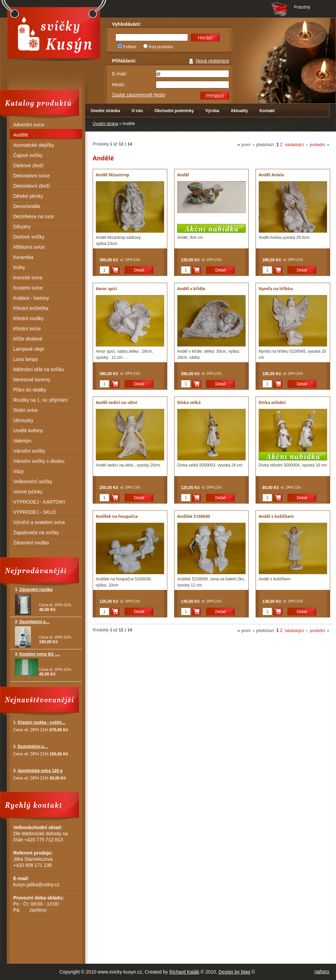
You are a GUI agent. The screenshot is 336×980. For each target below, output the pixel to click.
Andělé (21, 135)
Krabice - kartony (31, 298)
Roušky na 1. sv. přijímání (40, 400)
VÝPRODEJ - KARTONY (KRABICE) (40, 503)
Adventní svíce (29, 125)
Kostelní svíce (28, 288)
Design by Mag (234, 972)
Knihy (19, 267)
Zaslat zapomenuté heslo (138, 95)
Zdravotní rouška (31, 543)
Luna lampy (25, 359)
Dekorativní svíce (31, 176)
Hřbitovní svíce (29, 247)
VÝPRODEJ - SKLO (34, 512)
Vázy (18, 471)
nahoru (322, 972)
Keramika (23, 257)
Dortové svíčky (29, 237)
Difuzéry (22, 227)
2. (32, 622)
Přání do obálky (30, 390)
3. (38, 654)
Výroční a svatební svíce (39, 522)
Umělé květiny (28, 431)
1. (34, 590)
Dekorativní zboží (32, 186)
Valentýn (22, 441)
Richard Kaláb (184, 972)
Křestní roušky (28, 318)
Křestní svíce (27, 329)
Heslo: (119, 85)
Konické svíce (28, 278)
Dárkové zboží (28, 165)
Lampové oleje (29, 349)
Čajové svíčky (28, 155)
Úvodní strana (105, 124)
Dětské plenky (28, 196)
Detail (139, 270)
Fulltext (130, 47)
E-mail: (119, 74)
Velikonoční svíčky (33, 482)
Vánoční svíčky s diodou (39, 461)
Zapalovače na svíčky (36, 532)
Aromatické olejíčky (34, 145)
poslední (318, 145)
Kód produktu (161, 47)
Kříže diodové (28, 339)
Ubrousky (23, 420)
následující (294, 145)
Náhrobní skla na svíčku (39, 369)
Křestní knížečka (31, 308)
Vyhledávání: (127, 24)
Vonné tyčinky (28, 492)
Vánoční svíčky (29, 451)
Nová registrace (212, 61)
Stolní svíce (25, 410)
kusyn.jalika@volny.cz (36, 885)
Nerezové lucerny (32, 380)
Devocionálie (27, 206)
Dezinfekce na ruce (34, 216)
